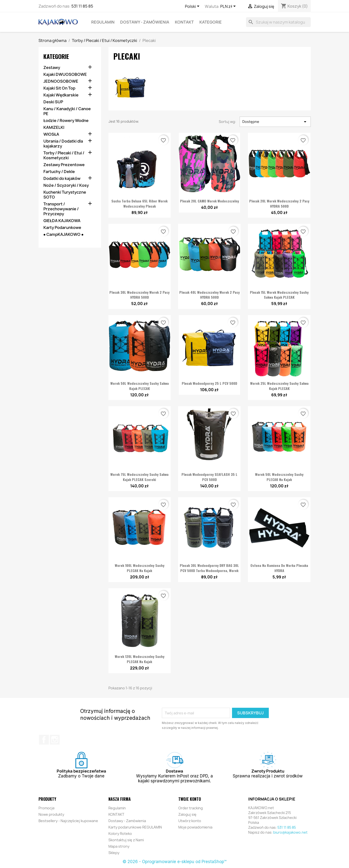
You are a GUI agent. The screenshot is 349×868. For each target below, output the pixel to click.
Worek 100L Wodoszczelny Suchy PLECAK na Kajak (140, 568)
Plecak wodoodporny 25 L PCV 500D (209, 383)
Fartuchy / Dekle (59, 172)
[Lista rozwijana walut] (229, 7)
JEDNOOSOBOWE (61, 81)
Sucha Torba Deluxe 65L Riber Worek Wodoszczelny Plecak (139, 203)
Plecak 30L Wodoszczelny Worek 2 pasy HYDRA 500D (139, 295)
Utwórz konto (190, 821)
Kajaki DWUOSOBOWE (65, 74)
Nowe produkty (51, 814)
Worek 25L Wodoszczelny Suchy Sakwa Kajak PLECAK (279, 386)
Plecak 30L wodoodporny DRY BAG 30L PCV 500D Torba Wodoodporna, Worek (209, 568)
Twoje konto (190, 799)
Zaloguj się (187, 814)
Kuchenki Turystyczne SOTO (65, 195)
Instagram (55, 740)
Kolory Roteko (120, 834)
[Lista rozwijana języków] (193, 7)
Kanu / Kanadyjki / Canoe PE (67, 111)
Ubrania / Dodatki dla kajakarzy (63, 144)
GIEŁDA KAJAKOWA (62, 221)
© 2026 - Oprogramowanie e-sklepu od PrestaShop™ (174, 862)
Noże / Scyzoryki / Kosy (66, 185)
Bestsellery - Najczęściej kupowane (68, 821)
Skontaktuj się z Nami (126, 840)
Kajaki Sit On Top (59, 88)
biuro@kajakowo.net (290, 832)
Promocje (47, 808)
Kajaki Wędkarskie (61, 95)
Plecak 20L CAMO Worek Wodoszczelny (209, 201)
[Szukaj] (278, 22)
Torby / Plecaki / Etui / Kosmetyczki (64, 155)
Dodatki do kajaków (62, 179)
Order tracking (191, 808)
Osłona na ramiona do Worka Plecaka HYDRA (279, 568)
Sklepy (114, 853)
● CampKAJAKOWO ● (64, 234)
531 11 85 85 (82, 6)
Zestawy (52, 68)
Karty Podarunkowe (62, 228)
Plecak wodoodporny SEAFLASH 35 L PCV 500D (209, 477)
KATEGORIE (211, 22)
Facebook (44, 740)
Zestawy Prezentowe (64, 165)
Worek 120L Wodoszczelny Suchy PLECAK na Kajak (140, 659)
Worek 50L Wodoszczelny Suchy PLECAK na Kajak (279, 477)
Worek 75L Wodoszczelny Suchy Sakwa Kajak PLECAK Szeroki (139, 477)
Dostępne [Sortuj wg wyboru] (275, 122)
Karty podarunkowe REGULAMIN (135, 827)
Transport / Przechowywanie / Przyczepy (61, 209)
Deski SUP (53, 102)
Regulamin (103, 22)
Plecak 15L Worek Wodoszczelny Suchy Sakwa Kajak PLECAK (279, 295)
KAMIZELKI (54, 127)
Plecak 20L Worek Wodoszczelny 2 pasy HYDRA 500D (279, 203)
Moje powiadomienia (195, 827)
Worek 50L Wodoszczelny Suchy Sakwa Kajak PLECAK (140, 386)
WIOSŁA (51, 134)
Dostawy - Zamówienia (145, 22)
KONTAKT (184, 22)
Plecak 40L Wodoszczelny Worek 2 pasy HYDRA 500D (209, 295)
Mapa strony (119, 846)
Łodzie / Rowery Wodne (66, 121)
